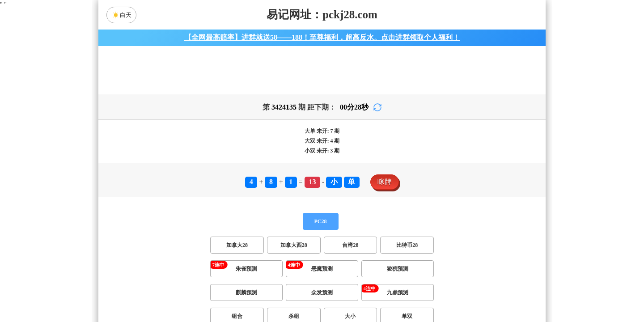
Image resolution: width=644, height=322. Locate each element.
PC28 (321, 227)
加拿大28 (237, 250)
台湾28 (350, 250)
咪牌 (385, 187)
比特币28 (407, 250)
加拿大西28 (294, 250)
